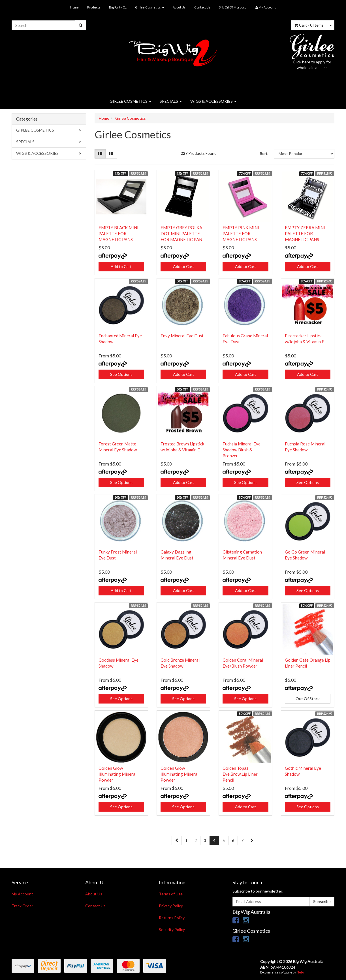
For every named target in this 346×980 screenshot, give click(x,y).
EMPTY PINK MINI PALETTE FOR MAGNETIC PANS (241, 233)
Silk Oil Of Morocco (233, 7)
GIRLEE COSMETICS (130, 101)
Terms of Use (171, 894)
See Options (121, 374)
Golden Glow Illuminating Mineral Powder (118, 774)
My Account (22, 894)
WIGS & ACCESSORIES (213, 101)
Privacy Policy (171, 906)
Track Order (22, 906)
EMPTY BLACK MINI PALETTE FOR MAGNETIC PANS (118, 233)
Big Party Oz (118, 7)
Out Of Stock (308, 699)
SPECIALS (171, 101)
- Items (309, 25)
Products (94, 7)
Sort (264, 154)
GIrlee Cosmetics (150, 7)
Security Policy (172, 929)
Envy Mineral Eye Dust (182, 336)
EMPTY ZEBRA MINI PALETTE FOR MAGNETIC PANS (305, 233)
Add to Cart (121, 266)
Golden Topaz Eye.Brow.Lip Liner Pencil (240, 774)
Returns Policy (172, 918)
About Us (179, 7)
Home (74, 7)
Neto (300, 972)
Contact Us (202, 7)
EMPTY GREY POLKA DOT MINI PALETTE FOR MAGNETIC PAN (181, 233)
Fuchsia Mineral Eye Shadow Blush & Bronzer (242, 450)
